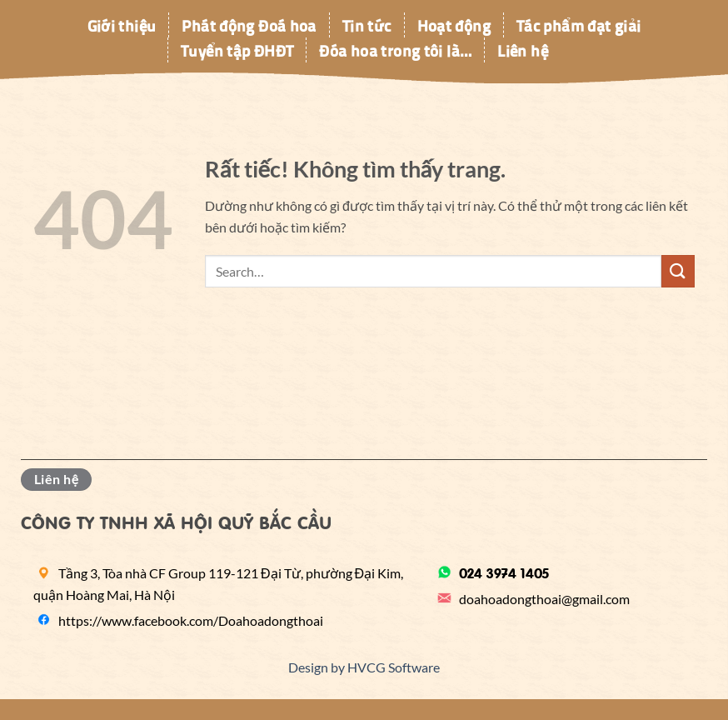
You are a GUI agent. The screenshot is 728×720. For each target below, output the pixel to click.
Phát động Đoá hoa (249, 25)
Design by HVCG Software (364, 667)
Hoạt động (454, 25)
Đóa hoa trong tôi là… (395, 50)
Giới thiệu (122, 25)
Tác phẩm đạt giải (578, 25)
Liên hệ (523, 50)
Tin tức (367, 25)
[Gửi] (678, 271)
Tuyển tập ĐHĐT (237, 50)
